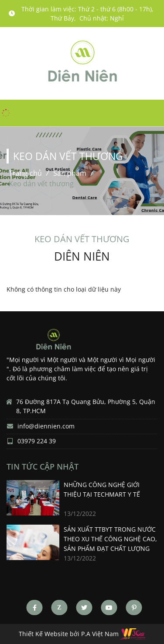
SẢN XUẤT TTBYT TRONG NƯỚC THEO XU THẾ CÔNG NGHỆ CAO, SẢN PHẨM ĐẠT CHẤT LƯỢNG (110, 539)
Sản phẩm (70, 173)
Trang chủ (25, 173)
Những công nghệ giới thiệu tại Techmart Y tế (102, 489)
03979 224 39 (37, 441)
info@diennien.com (46, 426)
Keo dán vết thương (41, 184)
